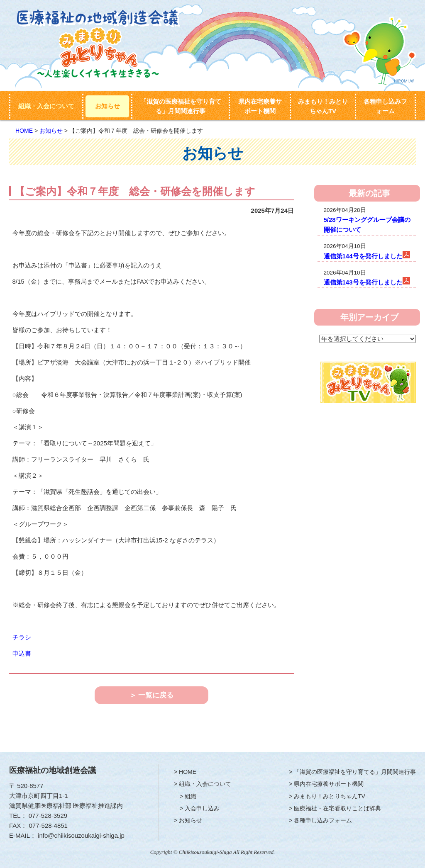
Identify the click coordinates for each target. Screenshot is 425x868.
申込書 (22, 653)
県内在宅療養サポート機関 (260, 106)
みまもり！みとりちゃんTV (323, 106)
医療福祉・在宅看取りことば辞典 (337, 808)
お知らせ (107, 106)
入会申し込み (202, 808)
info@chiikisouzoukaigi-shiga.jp (81, 835)
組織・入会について (46, 106)
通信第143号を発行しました (363, 282)
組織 (191, 796)
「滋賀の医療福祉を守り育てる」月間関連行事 (181, 106)
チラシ (22, 637)
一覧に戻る (156, 695)
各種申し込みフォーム (385, 106)
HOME (24, 131)
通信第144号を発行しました (363, 256)
